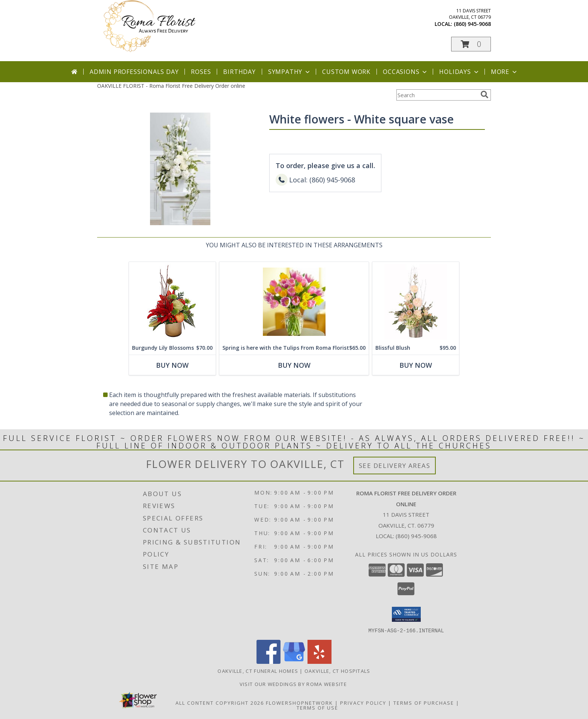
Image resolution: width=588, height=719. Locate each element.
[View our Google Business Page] (294, 661)
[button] (471, 44)
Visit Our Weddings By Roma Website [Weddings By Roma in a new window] (294, 684)
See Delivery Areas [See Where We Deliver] (395, 466)
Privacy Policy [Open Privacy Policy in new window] (363, 702)
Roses (201, 72)
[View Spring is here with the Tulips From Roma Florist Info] (294, 302)
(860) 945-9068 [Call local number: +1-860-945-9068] (472, 24)
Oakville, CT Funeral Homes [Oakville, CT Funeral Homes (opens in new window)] (258, 671)
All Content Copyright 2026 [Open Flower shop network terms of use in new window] (220, 702)
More (505, 72)
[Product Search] (437, 95)
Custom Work (346, 72)
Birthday (239, 72)
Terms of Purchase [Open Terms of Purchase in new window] (424, 702)
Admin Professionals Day (134, 72)
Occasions (406, 72)
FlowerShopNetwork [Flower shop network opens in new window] (299, 702)
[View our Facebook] (268, 661)
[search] (484, 95)
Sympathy (290, 72)
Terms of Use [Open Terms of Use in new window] (317, 707)
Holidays (459, 72)
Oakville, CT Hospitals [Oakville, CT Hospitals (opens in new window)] (337, 671)
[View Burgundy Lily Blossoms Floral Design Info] (172, 302)
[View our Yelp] (319, 661)
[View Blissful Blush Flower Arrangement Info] (416, 302)
